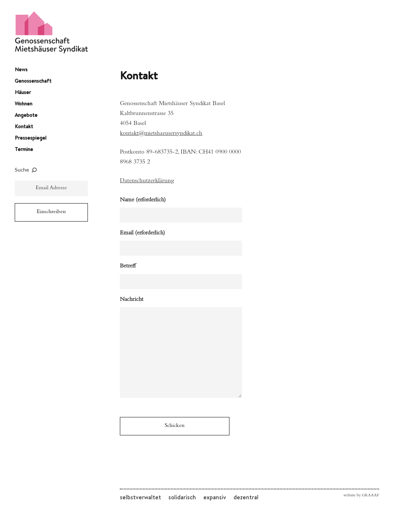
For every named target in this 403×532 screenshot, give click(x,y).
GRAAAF (370, 496)
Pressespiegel (31, 138)
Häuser (23, 92)
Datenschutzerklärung (147, 181)
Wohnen (24, 104)
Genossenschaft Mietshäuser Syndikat (51, 32)
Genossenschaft (33, 81)
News (21, 69)
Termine (24, 149)
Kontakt (24, 126)
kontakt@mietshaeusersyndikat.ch (161, 134)
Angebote (26, 115)
